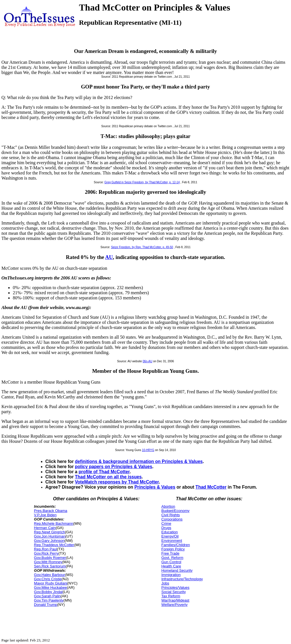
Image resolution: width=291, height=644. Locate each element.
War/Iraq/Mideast (175, 600)
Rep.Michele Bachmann (54, 523)
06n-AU (147, 361)
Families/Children (176, 545)
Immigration (171, 575)
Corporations (172, 519)
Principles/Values (175, 588)
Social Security (174, 592)
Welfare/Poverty (174, 605)
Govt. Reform (172, 558)
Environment (172, 541)
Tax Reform (171, 596)
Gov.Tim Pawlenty (49, 600)
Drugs (166, 528)
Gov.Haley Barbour (50, 575)
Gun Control (171, 562)
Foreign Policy (173, 549)
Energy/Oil (170, 536)
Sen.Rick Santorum (50, 566)
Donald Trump (46, 605)
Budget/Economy (175, 511)
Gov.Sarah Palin (47, 596)
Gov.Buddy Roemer (50, 558)
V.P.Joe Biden (45, 515)
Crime (166, 523)
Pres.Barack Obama (51, 511)
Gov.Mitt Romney (48, 562)
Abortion (168, 506)
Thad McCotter (211, 487)
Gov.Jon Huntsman (50, 536)
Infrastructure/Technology (182, 579)
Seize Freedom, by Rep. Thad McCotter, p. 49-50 (142, 247)
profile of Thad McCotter (104, 472)
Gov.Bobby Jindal (48, 592)
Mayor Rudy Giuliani (51, 583)
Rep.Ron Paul (46, 549)
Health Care (171, 566)
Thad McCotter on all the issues (108, 477)
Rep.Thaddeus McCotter (54, 545)
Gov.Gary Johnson (49, 541)
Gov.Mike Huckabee (51, 588)
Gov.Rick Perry (46, 553)
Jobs (165, 583)
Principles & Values (155, 487)
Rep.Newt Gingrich (50, 532)
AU (109, 257)
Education (170, 532)
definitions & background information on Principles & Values (139, 461)
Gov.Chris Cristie (48, 579)
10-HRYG (148, 450)
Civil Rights (171, 515)
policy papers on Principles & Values (114, 467)
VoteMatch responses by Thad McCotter (117, 482)
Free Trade (171, 553)
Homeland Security (177, 570)
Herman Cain (45, 528)
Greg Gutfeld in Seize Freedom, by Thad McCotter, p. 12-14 (142, 182)
